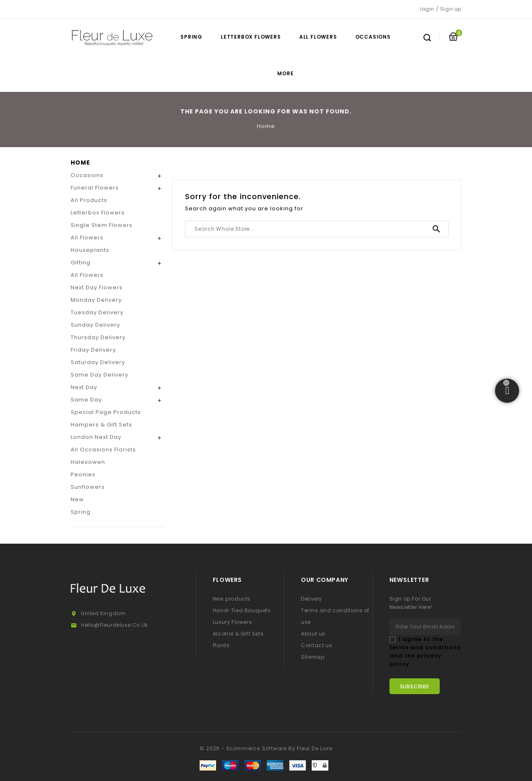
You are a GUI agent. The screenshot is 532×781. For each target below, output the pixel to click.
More (285, 73)
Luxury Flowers (232, 622)
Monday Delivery (96, 300)
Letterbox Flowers (251, 37)
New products (232, 599)
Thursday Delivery (98, 337)
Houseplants (90, 250)
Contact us (316, 645)
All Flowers (318, 37)
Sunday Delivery (95, 325)
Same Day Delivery (100, 375)
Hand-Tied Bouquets (242, 610)
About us (313, 634)
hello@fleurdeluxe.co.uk (115, 625)
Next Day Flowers (97, 287)
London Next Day (96, 437)
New (77, 499)
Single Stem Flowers (102, 225)
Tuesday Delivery (97, 312)
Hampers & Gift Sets (101, 425)
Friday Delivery (93, 350)
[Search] (317, 229)
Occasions (373, 37)
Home (80, 163)
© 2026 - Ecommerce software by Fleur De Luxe (266, 748)
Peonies (83, 474)
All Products (89, 200)
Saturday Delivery (98, 362)
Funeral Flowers (95, 188)
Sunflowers (88, 487)
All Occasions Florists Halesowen (103, 456)
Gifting (81, 262)
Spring (191, 37)
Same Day (86, 400)
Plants (221, 645)
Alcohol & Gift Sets (238, 634)
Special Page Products (106, 412)
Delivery (312, 599)
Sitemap (313, 657)
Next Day (84, 387)
